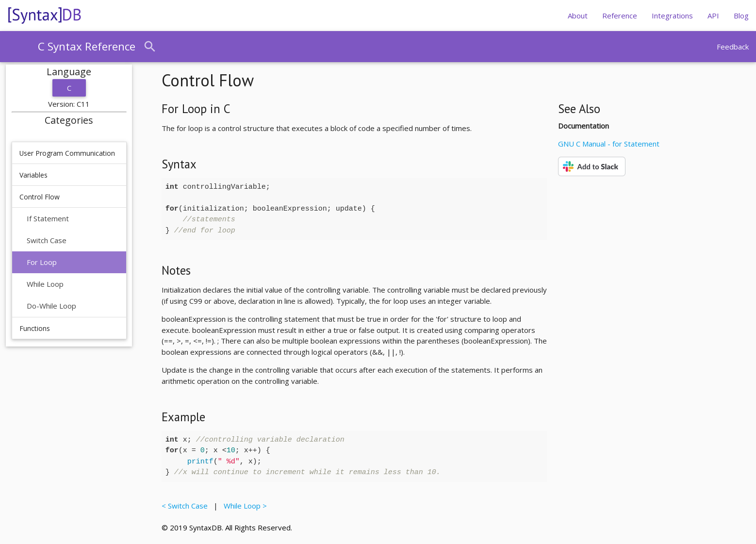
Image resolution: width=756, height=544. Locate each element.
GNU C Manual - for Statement (609, 144)
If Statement (48, 218)
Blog (741, 16)
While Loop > (243, 506)
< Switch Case (187, 506)
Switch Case (47, 240)
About (578, 16)
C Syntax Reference (87, 46)
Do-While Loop (51, 306)
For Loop (42, 262)
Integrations (672, 16)
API (713, 16)
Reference (620, 16)
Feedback (733, 47)
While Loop (45, 284)
